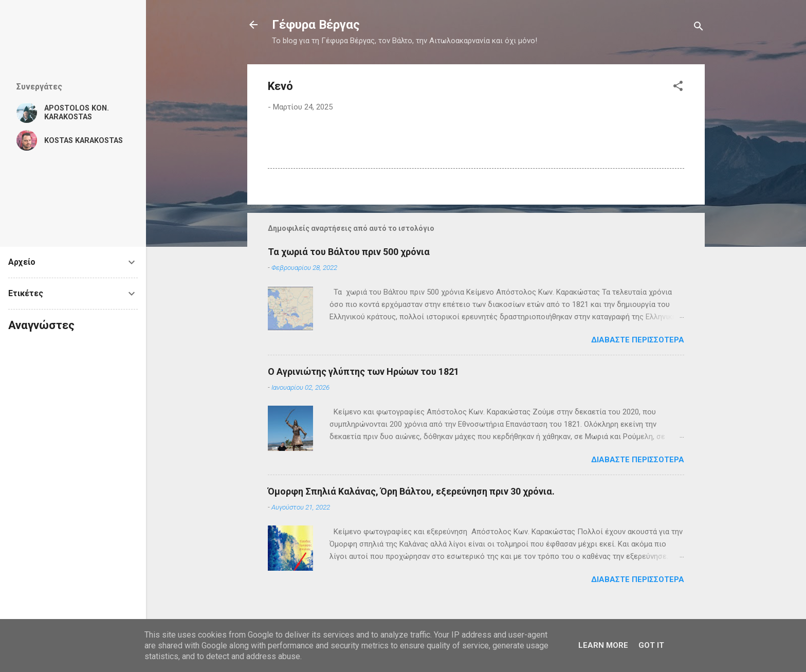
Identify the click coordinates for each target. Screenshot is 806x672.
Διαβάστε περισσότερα (638, 340)
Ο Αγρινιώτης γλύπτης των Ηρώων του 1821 (363, 371)
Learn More (603, 645)
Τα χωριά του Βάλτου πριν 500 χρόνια (349, 252)
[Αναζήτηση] (699, 28)
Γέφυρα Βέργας (316, 25)
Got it (651, 645)
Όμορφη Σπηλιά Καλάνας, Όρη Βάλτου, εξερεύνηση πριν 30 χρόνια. (411, 491)
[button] (678, 88)
